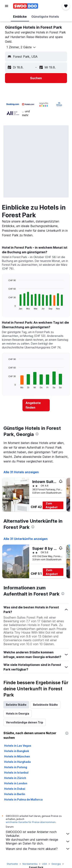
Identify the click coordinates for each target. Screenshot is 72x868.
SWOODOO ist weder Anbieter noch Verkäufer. (38, 834)
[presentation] (37, 434)
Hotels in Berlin (15, 794)
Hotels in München (17, 756)
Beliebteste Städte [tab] (45, 705)
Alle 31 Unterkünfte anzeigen (26, 539)
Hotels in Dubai (15, 789)
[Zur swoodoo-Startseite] (26, 6)
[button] (7, 6)
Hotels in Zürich (15, 778)
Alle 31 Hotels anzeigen (21, 472)
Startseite (12, 864)
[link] (36, 405)
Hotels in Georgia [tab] (18, 713)
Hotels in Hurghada (17, 762)
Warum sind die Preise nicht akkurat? (38, 849)
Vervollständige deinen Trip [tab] (25, 722)
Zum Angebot (52, 505)
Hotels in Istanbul (16, 773)
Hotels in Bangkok (17, 751)
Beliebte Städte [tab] (16, 705)
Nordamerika (30, 864)
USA (44, 864)
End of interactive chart (7, 307)
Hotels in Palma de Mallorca (23, 799)
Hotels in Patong (16, 767)
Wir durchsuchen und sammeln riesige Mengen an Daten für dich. (38, 841)
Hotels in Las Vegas (18, 746)
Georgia (56, 864)
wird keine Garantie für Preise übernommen (31, 822)
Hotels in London (16, 783)
